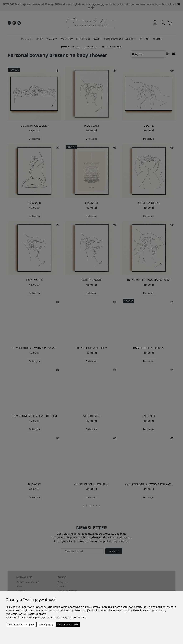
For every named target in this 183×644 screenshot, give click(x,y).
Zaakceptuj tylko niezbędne (21, 624)
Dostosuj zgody (46, 624)
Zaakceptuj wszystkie (68, 624)
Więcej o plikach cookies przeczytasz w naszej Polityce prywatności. (46, 617)
